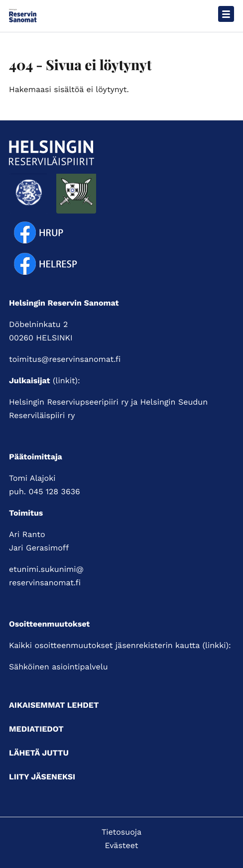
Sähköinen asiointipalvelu (59, 667)
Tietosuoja (121, 832)
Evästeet (122, 845)
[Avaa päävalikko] (226, 14)
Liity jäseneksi (42, 777)
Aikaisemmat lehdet (54, 705)
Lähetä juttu (39, 753)
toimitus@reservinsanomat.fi (65, 359)
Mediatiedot (36, 729)
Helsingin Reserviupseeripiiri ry (69, 402)
